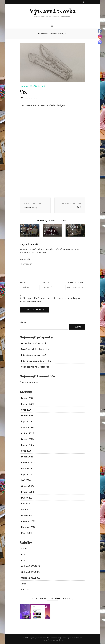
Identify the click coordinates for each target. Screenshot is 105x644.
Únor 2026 (26, 410)
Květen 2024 (28, 492)
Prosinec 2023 (28, 522)
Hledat (23, 323)
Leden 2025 (27, 457)
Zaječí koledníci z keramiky (35, 350)
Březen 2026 (27, 404)
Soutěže (25, 590)
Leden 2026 (27, 416)
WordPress (59, 640)
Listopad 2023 (28, 528)
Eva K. (24, 226)
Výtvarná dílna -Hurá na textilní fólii (29, 233)
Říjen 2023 (26, 533)
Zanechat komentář (31, 98)
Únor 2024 (26, 510)
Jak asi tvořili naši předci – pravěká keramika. (74, 232)
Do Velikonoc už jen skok (34, 344)
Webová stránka (74, 283)
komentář (25, 259)
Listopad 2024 (28, 469)
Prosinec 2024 (28, 463)
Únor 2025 (26, 451)
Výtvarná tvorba (53, 12)
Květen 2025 (28, 434)
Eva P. (24, 561)
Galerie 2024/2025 (31, 572)
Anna (47, 228)
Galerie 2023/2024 (30, 86)
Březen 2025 (27, 445)
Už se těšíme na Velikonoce (35, 367)
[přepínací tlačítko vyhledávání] (84, 2)
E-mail (46, 283)
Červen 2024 (28, 487)
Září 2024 (26, 481)
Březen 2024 (27, 504)
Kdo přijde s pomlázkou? (34, 355)
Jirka (44, 86)
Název (23, 283)
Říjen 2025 (27, 422)
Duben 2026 (27, 398)
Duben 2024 (27, 498)
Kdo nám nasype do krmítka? (37, 361)
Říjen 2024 (27, 475)
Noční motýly (49, 234)
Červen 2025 (28, 428)
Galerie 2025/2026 (31, 578)
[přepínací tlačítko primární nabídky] (53, 26)
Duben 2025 (27, 439)
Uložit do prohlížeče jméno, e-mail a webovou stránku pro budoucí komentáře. (50, 300)
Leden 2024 (27, 516)
